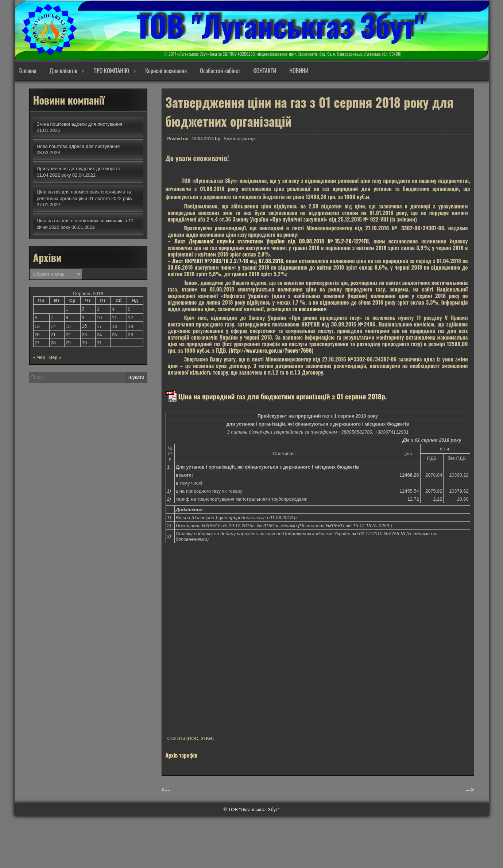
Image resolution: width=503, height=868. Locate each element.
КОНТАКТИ (265, 71)
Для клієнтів (63, 71)
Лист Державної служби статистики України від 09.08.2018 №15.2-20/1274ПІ (271, 245)
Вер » (55, 357)
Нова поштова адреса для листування (78, 146)
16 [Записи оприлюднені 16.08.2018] (84, 326)
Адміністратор (239, 142)
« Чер (39, 357)
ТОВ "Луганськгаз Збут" (281, 26)
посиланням (313, 312)
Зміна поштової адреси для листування (80, 124)
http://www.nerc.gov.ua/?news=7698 (271, 354)
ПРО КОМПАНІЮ (111, 71)
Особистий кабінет (220, 71)
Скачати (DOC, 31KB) (191, 742)
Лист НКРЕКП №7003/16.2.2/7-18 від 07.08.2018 (228, 264)
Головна (28, 71)
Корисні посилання (166, 71)
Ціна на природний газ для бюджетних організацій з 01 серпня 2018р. (283, 400)
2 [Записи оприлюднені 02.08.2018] (83, 309)
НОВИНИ (299, 71)
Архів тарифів (182, 759)
